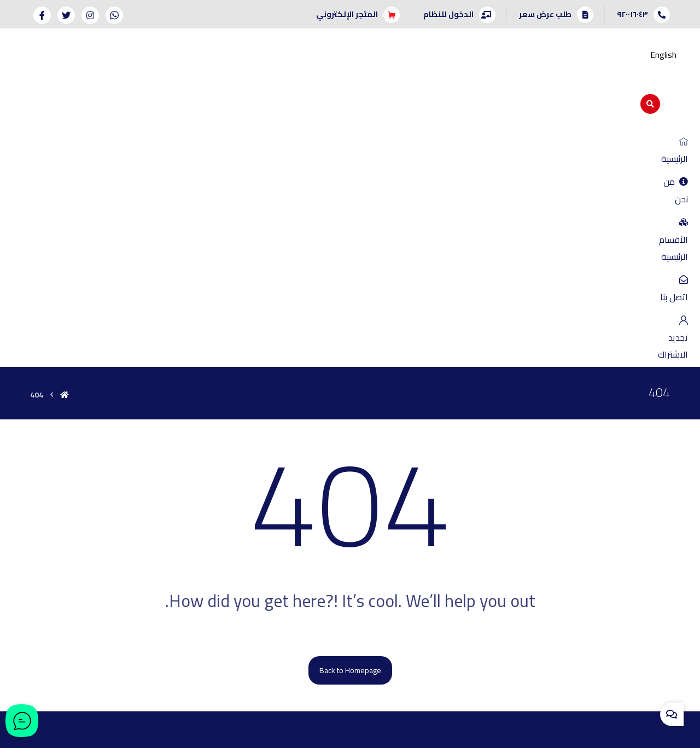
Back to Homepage (350, 382)
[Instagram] (90, 15)
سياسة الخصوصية (138, 529)
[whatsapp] (388, 641)
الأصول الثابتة (577, 559)
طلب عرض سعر (75, 513)
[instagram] (363, 641)
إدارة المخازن (646, 559)
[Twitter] (66, 15)
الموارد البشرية (643, 575)
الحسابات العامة (640, 513)
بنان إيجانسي (262, 734)
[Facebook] (42, 15)
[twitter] (337, 641)
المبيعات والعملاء (637, 544)
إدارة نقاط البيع (576, 544)
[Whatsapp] (114, 15)
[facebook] (312, 641)
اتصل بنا (154, 513)
